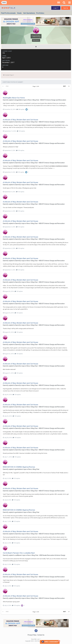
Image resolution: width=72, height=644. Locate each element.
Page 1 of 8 (36, 86)
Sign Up (66, 8)
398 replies (20, 109)
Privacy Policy (32, 635)
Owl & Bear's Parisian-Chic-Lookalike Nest (19, 553)
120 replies (16, 478)
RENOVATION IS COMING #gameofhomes (19, 467)
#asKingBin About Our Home (14, 98)
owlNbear (18, 555)
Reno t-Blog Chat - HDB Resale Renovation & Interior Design (46, 555)
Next (65, 86)
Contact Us (41, 635)
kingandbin (18, 100)
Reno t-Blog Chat (34, 469)
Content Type (9, 75)
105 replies (21, 131)
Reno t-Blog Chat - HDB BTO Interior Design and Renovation (47, 100)
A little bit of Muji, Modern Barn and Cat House (20, 120)
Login (56, 8)
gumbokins (19, 469)
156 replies (16, 564)
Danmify (6, 100)
